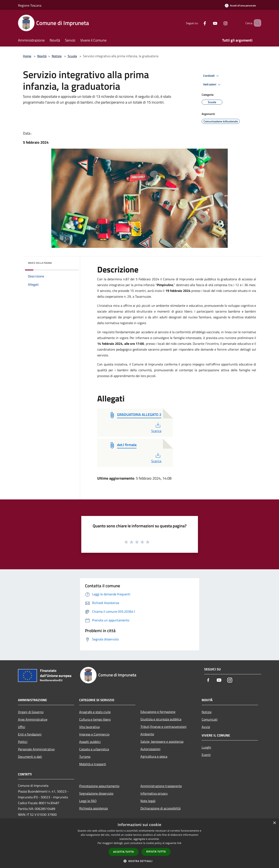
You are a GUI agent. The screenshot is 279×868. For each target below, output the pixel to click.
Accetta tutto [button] (123, 852)
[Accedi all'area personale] (240, 5)
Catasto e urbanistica (94, 749)
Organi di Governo (31, 712)
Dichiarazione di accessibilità (160, 808)
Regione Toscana (30, 5)
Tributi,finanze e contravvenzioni (163, 727)
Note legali (148, 801)
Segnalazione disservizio (96, 793)
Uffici (22, 727)
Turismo (85, 757)
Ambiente (147, 734)
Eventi (206, 755)
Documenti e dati (30, 757)
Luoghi (206, 747)
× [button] (274, 823)
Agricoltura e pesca (154, 756)
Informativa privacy (154, 793)
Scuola (72, 56)
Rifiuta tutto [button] (156, 852)
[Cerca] (256, 23)
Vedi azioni (212, 85)
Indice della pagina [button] (40, 263)
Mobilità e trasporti (93, 764)
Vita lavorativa (89, 727)
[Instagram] (219, 23)
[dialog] (139, 843)
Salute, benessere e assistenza (162, 741)
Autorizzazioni (150, 749)
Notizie (57, 56)
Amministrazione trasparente (161, 786)
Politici (23, 742)
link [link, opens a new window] (179, 843)
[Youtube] (209, 23)
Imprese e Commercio (94, 734)
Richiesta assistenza (93, 808)
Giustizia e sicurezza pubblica (161, 719)
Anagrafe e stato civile (95, 712)
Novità (42, 56)
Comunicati (210, 719)
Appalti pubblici (90, 742)
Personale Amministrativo (36, 749)
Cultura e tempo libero (95, 719)
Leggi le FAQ (88, 801)
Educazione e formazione (158, 712)
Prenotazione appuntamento (99, 786)
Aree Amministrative (33, 719)
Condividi (212, 76)
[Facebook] (199, 23)
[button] (140, 861)
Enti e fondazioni (30, 734)
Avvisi (206, 727)
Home (27, 56)
